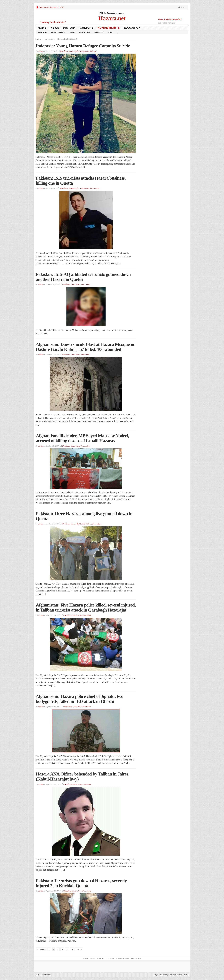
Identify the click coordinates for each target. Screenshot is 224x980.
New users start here (167, 23)
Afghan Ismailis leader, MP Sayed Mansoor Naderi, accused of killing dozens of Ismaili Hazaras (82, 438)
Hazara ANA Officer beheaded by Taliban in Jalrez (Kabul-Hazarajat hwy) (82, 776)
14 (72, 949)
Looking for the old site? (53, 22)
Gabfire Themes (183, 975)
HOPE (110, 32)
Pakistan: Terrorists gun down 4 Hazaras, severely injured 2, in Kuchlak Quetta (81, 883)
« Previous (41, 949)
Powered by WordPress (168, 975)
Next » (79, 949)
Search (182, 7)
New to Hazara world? (170, 19)
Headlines (64, 51)
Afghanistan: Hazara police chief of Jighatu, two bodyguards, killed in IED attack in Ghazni (80, 699)
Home (42, 28)
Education (132, 28)
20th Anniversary (112, 13)
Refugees (99, 32)
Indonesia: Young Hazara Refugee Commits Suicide (83, 46)
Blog (73, 32)
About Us (42, 32)
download (85, 32)
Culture (87, 28)
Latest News (85, 51)
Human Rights (109, 28)
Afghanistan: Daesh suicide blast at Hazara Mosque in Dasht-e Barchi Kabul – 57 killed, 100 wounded (85, 347)
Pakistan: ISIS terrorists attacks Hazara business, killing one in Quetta (81, 181)
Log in (156, 975)
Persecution (95, 188)
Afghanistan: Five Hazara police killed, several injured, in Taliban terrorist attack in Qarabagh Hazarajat (86, 607)
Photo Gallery (58, 32)
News (55, 28)
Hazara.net (112, 18)
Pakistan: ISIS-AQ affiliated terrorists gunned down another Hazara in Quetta (83, 277)
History (70, 28)
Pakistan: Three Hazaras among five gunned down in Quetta (84, 516)
